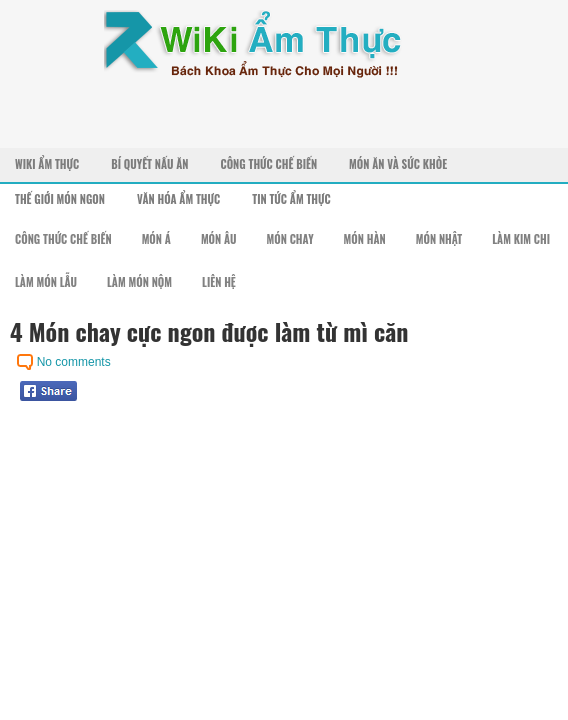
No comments (74, 362)
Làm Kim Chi (521, 239)
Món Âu (219, 239)
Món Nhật (439, 239)
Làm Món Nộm (139, 282)
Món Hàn (365, 239)
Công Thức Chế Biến (268, 164)
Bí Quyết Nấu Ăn (149, 164)
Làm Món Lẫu (46, 282)
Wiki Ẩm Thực (47, 164)
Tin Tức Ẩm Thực (291, 199)
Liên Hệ (219, 282)
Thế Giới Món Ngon (60, 199)
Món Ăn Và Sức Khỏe (398, 164)
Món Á (156, 239)
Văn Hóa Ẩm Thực (178, 199)
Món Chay (290, 239)
